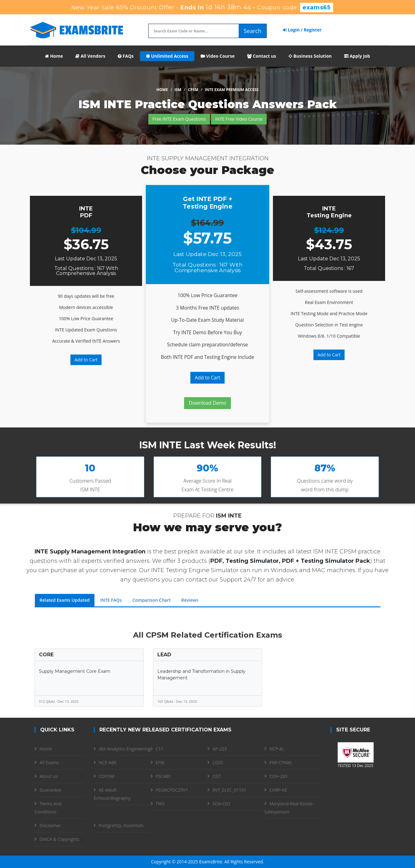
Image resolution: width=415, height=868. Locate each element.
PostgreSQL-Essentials (121, 825)
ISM (178, 90)
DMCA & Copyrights (60, 839)
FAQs (126, 56)
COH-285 (279, 776)
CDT (217, 776)
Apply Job (357, 56)
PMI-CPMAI (281, 762)
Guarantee (50, 790)
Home (54, 56)
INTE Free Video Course (239, 119)
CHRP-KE (278, 790)
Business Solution (310, 56)
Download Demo (207, 403)
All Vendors (90, 56)
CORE (46, 655)
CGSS (218, 762)
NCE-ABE (108, 762)
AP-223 (220, 749)
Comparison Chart (152, 600)
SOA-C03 (221, 804)
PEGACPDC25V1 (172, 790)
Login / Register (302, 30)
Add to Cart (86, 360)
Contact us (262, 56)
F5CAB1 (164, 776)
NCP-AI (277, 749)
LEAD (164, 655)
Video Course (218, 56)
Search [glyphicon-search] (253, 31)
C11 (160, 749)
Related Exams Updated (65, 600)
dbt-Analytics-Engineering (125, 749)
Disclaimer (50, 825)
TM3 (160, 804)
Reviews (190, 600)
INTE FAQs (111, 600)
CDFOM (107, 776)
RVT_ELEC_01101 (229, 790)
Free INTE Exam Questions (179, 119)
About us (49, 776)
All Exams (49, 762)
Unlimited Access (167, 56)
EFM (160, 762)
